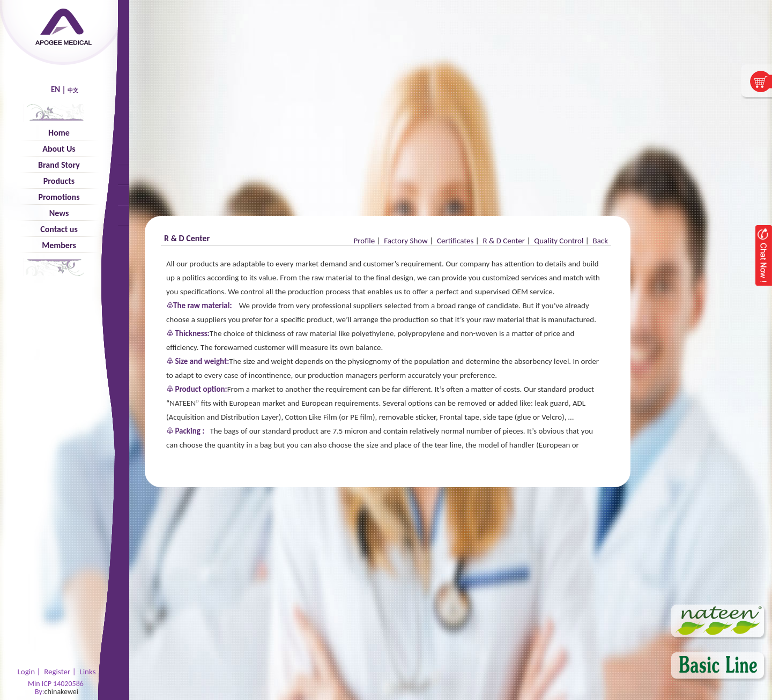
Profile (365, 241)
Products (59, 181)
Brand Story (59, 165)
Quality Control (559, 241)
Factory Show (406, 241)
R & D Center (504, 241)
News (59, 213)
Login (26, 672)
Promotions (59, 197)
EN (55, 90)
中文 (73, 90)
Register (57, 672)
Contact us (59, 229)
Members (59, 245)
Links (87, 672)
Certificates (455, 241)
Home (59, 133)
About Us (59, 149)
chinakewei (61, 692)
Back (600, 241)
